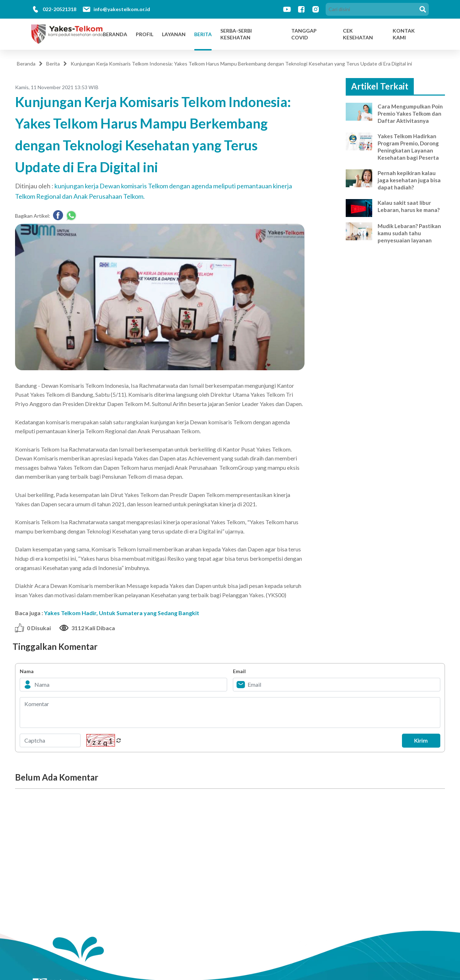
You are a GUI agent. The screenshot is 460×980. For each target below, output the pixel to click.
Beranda (115, 34)
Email (239, 671)
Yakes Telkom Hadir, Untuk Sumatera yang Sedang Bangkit (122, 613)
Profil (145, 34)
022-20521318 (59, 9)
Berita (203, 34)
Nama (27, 671)
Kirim (418, 740)
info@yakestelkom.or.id (122, 9)
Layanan (174, 34)
